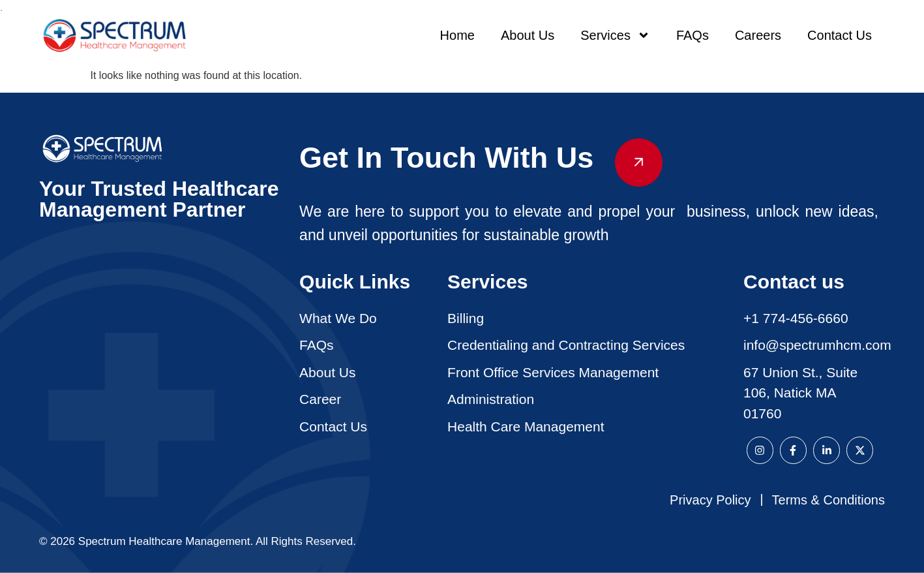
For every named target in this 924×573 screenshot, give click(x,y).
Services (615, 35)
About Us (528, 35)
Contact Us (840, 35)
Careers (758, 35)
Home (457, 35)
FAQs (693, 35)
